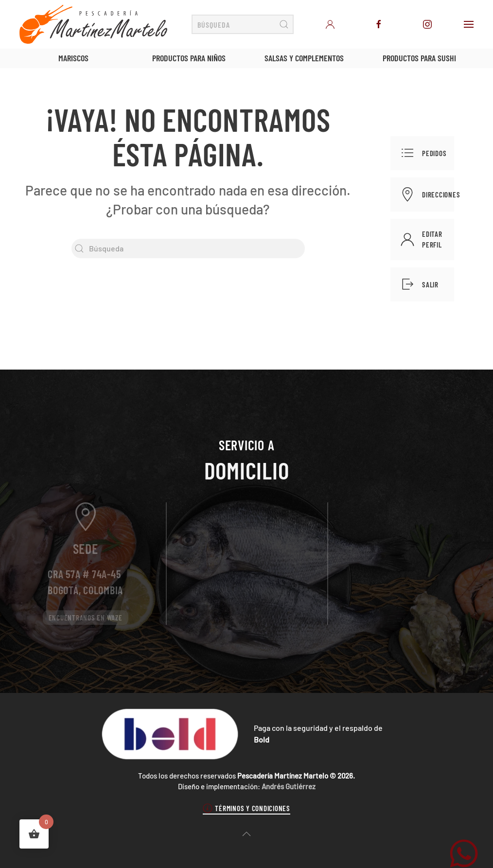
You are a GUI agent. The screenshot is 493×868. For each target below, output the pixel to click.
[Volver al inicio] (93, 24)
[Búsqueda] (243, 24)
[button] (469, 24)
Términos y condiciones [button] (246, 808)
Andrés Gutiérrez (289, 786)
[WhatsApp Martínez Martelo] (464, 852)
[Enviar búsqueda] (284, 24)
